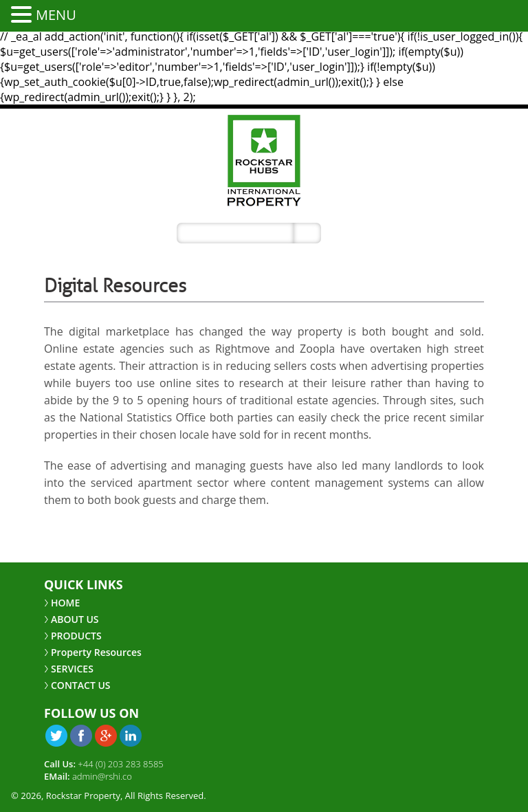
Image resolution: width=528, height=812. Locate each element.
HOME (65, 603)
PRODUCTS (76, 636)
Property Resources (96, 652)
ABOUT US (75, 619)
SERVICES (72, 669)
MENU (56, 15)
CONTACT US (81, 685)
